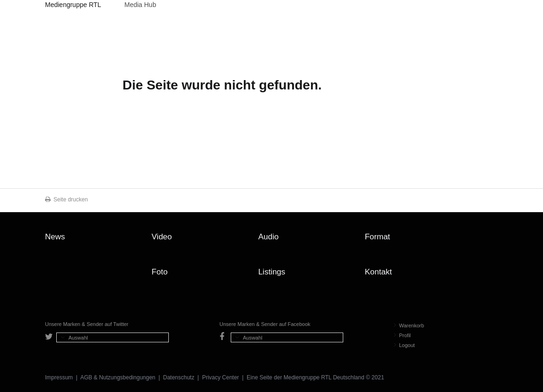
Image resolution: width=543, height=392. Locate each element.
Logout (404, 345)
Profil (402, 335)
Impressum (59, 377)
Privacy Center (221, 377)
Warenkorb (409, 325)
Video (162, 237)
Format (377, 237)
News (55, 237)
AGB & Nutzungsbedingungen (118, 377)
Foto (159, 272)
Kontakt (378, 272)
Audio (268, 237)
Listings (272, 272)
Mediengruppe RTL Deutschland (73, 6)
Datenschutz (179, 377)
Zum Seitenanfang (489, 240)
